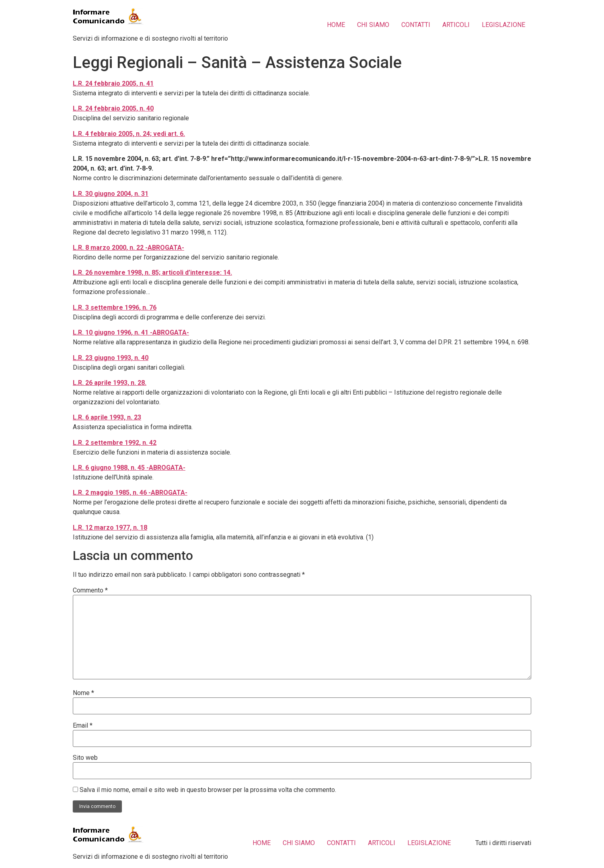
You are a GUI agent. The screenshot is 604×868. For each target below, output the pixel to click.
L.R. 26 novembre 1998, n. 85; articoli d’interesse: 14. (152, 273)
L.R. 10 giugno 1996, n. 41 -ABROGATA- (131, 332)
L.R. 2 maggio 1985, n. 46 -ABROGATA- (130, 493)
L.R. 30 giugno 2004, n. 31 (111, 194)
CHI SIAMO (373, 25)
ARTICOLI (456, 25)
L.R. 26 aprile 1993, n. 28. (110, 383)
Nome (83, 693)
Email (83, 726)
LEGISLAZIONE (503, 25)
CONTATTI (416, 25)
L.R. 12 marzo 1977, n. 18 (110, 528)
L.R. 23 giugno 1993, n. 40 (111, 358)
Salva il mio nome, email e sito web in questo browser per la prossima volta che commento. (208, 790)
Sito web (85, 758)
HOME (336, 25)
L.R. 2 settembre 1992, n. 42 (115, 443)
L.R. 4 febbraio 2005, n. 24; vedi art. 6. (129, 134)
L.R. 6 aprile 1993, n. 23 (107, 417)
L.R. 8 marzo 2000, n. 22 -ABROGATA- (128, 248)
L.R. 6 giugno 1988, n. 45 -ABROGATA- (129, 468)
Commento (90, 590)
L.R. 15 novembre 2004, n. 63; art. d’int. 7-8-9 (139, 159)
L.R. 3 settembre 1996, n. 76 (115, 308)
